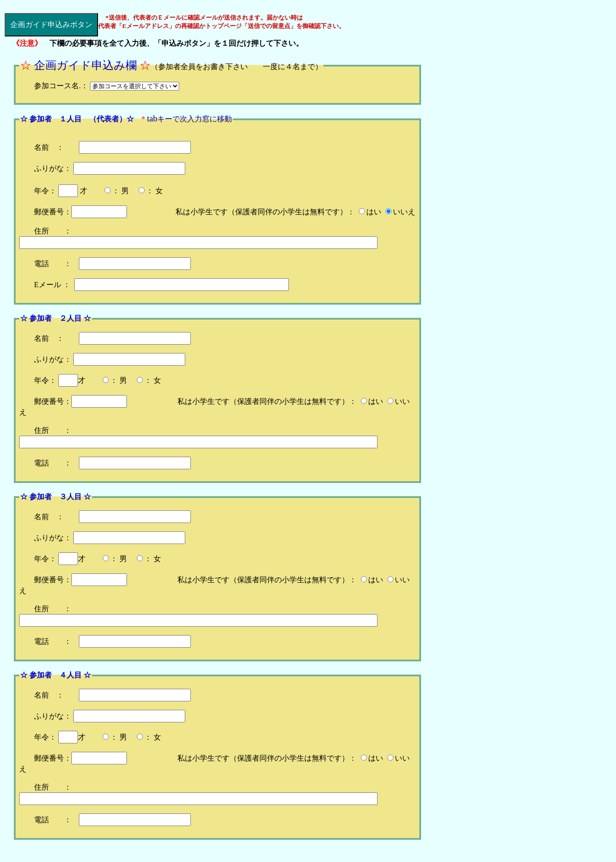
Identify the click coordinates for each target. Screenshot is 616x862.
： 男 (120, 191)
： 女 (154, 191)
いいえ (404, 212)
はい (374, 212)
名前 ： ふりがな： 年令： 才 (112, 169)
